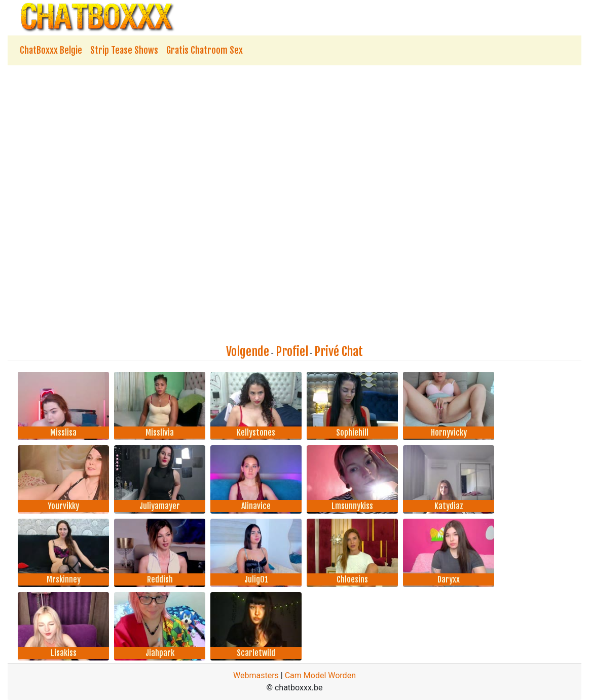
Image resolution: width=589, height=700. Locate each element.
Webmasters (256, 675)
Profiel (292, 352)
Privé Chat (339, 352)
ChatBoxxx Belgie (51, 50)
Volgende (248, 352)
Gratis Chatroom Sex (205, 50)
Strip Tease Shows (124, 50)
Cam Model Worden (320, 675)
